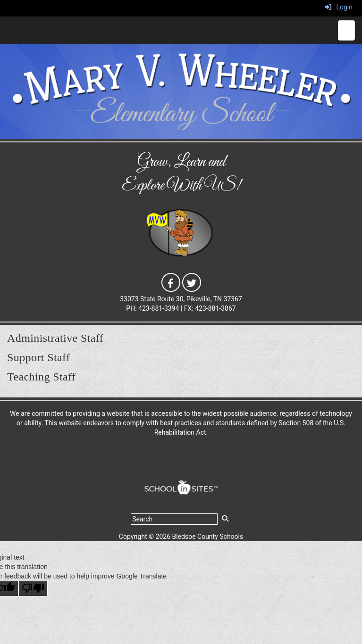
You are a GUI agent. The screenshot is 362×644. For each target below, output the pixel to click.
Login (339, 7)
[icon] (171, 281)
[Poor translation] (33, 589)
